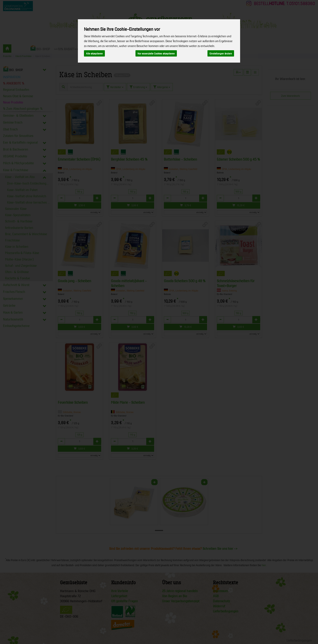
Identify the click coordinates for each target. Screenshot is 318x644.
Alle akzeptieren (94, 53)
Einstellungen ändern (221, 53)
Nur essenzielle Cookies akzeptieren (156, 53)
